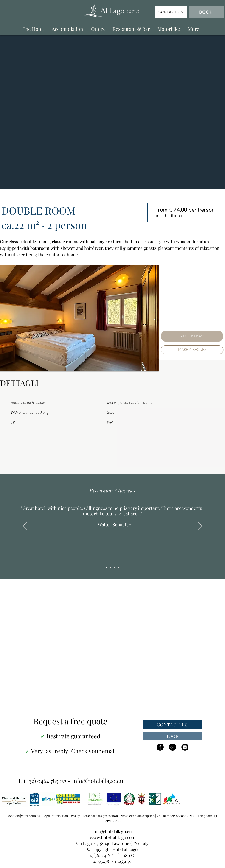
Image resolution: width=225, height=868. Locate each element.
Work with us (30, 816)
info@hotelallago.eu (98, 781)
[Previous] (25, 526)
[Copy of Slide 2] (177, 215)
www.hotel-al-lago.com (113, 837)
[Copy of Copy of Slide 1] (106, 568)
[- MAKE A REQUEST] (192, 350)
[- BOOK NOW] (192, 336)
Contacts (13, 816)
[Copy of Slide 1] (115, 568)
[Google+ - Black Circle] (173, 747)
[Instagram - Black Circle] (185, 747)
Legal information (55, 816)
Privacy (75, 816)
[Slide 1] (110, 568)
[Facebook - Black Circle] (160, 747)
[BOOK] (206, 12)
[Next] (200, 526)
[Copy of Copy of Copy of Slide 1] (119, 568)
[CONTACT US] (171, 12)
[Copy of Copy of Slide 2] (182, 215)
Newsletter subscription (138, 816)
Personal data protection (100, 816)
